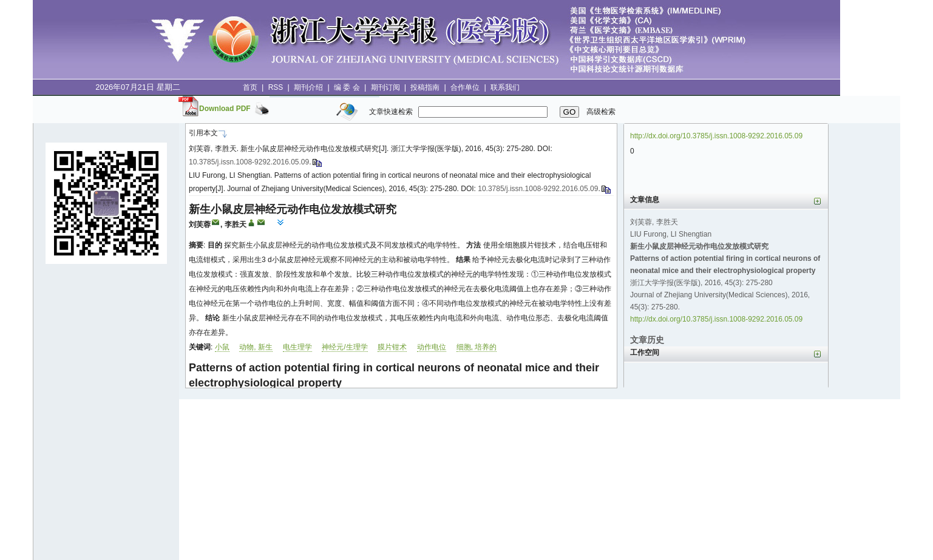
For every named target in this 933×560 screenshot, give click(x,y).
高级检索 (601, 112)
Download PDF (225, 109)
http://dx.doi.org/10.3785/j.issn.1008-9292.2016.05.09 (716, 136)
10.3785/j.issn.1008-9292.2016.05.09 (249, 162)
